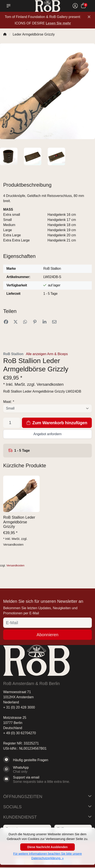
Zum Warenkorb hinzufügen (57, 423)
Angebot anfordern (48, 434)
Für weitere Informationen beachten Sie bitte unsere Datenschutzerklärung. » (47, 856)
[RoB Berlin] (48, 6)
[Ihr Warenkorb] (83, 6)
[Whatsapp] (47, 770)
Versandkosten (50, 384)
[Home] (5, 34)
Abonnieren (47, 635)
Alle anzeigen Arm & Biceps (47, 354)
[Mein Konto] (75, 6)
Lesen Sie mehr (58, 23)
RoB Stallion (13, 354)
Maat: (9, 402)
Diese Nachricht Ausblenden (47, 847)
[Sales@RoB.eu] (47, 779)
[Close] (89, 17)
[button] (9, 6)
